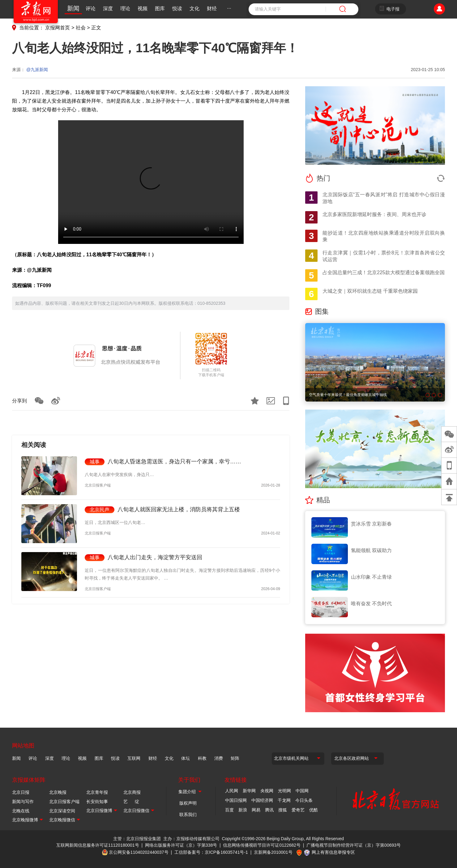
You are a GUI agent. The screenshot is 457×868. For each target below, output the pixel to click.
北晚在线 (21, 811)
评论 (91, 9)
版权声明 (188, 803)
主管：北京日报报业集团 (137, 839)
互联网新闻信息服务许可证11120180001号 (98, 845)
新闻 (73, 8)
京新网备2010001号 (273, 852)
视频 (143, 9)
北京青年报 (97, 792)
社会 (81, 28)
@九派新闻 (37, 70)
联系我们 (188, 815)
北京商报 (132, 792)
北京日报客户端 (64, 802)
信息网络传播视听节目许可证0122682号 (262, 845)
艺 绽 (131, 802)
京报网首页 (58, 28)
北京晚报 (58, 792)
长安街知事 (97, 802)
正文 (96, 28)
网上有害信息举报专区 (333, 852)
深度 (108, 9)
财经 (212, 9)
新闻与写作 (23, 802)
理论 (125, 9)
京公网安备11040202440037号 (139, 852)
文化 (194, 9)
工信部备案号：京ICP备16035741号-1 (211, 852)
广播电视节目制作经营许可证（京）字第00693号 (354, 845)
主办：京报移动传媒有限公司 (191, 839)
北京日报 (21, 792)
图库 (160, 9)
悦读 (177, 9)
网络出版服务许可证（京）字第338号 (181, 845)
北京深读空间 (62, 811)
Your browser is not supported (151, 182)
